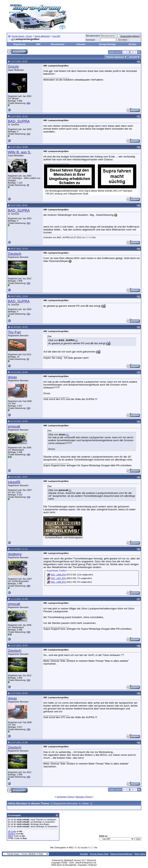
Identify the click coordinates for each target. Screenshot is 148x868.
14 (28, 497)
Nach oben (140, 854)
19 (28, 408)
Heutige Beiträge (107, 44)
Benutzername (93, 36)
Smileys (12, 834)
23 (28, 283)
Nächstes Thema (84, 797)
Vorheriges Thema (65, 797)
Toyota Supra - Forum (22, 36)
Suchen (132, 44)
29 (28, 586)
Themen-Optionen (115, 57)
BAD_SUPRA (19, 121)
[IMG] (11, 836)
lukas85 (14, 482)
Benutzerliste (58, 44)
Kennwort (90, 40)
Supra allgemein (42, 36)
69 (28, 103)
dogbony (15, 554)
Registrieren (20, 44)
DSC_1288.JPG (58, 582)
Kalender (81, 44)
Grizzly (13, 67)
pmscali (14, 426)
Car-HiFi (56, 36)
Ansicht (133, 57)
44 (28, 454)
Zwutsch (15, 254)
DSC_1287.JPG (58, 578)
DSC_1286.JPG (58, 575)
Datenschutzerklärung (121, 854)
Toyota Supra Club (99, 854)
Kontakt (84, 854)
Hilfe (38, 44)
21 (28, 134)
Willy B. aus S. (19, 152)
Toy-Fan (14, 332)
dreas (12, 377)
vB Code (12, 831)
